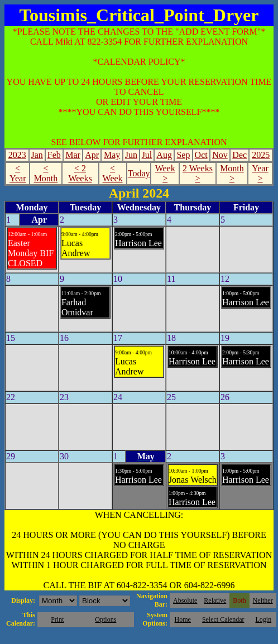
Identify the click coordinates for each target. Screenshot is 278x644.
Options (106, 619)
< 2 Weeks (80, 173)
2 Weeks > (198, 173)
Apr (92, 155)
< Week (113, 173)
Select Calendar (223, 619)
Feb (54, 155)
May (112, 155)
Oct (201, 155)
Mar (73, 155)
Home (183, 619)
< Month (46, 173)
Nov (220, 155)
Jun (131, 155)
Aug (164, 155)
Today (139, 173)
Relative (215, 600)
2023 (17, 155)
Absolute (185, 600)
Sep (183, 155)
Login (263, 619)
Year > (260, 173)
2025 (261, 155)
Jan (37, 155)
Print (57, 619)
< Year (18, 173)
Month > (232, 173)
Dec (239, 155)
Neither (263, 600)
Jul (147, 155)
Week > (165, 173)
